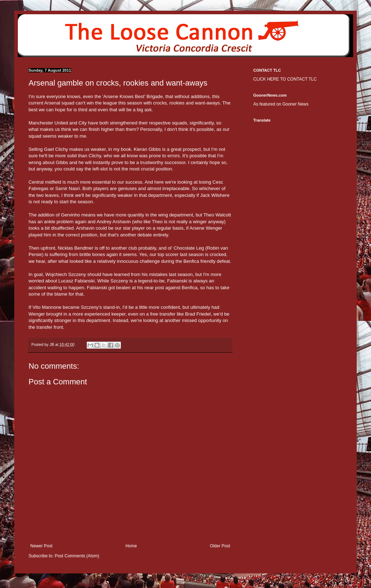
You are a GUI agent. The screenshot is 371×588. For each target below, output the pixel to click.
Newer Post (41, 546)
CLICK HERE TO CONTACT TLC (285, 79)
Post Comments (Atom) (77, 556)
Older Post (220, 546)
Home (131, 546)
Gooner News (295, 104)
